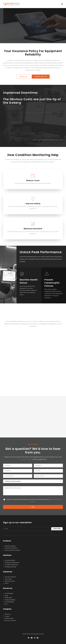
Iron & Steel (8, 579)
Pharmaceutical (10, 581)
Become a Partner (10, 621)
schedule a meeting (26, 459)
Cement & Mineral (10, 577)
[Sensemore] (11, 4)
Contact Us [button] (23, 77)
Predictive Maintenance (12, 563)
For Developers (9, 602)
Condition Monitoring (11, 565)
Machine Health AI (10, 546)
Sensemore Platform (11, 548)
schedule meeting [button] (41, 77)
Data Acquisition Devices (13, 550)
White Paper (9, 598)
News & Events (9, 618)
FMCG (7, 583)
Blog (6, 596)
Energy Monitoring (10, 567)
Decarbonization (10, 560)
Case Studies (9, 593)
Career (7, 616)
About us (8, 614)
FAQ (6, 604)
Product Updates (10, 600)
